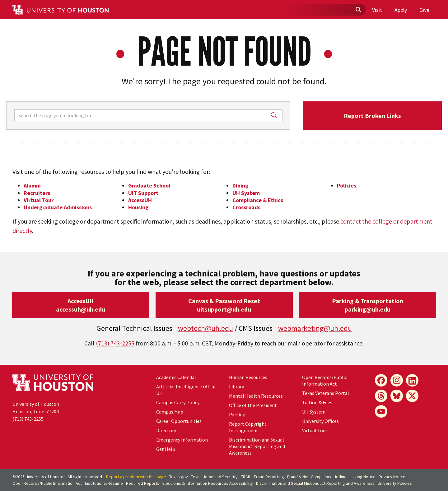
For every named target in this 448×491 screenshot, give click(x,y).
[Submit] (358, 10)
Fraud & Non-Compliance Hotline (317, 477)
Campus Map (170, 412)
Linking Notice (363, 477)
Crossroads (246, 207)
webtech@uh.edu (205, 328)
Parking (237, 415)
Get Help (166, 449)
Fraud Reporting (269, 477)
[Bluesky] (397, 396)
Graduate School (149, 185)
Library (236, 387)
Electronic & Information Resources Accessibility (208, 483)
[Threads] (381, 396)
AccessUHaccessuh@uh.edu (81, 305)
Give (424, 10)
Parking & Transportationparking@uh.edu (368, 305)
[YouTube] (381, 411)
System (314, 412)
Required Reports (143, 483)
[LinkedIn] (412, 380)
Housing (138, 207)
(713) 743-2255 (115, 343)
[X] (412, 396)
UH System (246, 193)
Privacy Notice (392, 477)
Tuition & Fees (317, 402)
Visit (377, 10)
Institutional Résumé (104, 483)
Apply (401, 10)
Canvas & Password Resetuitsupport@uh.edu (224, 305)
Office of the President (253, 405)
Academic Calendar (176, 377)
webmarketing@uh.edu (315, 328)
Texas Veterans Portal (326, 393)
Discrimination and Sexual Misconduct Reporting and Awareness (257, 446)
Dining (240, 185)
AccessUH (140, 200)
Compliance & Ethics (258, 200)
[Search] (142, 115)
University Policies (395, 483)
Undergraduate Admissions (58, 207)
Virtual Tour (39, 200)
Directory (166, 430)
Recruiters (37, 193)
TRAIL (246, 477)
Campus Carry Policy (178, 402)
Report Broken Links (372, 116)
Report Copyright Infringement (248, 427)
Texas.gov (179, 477)
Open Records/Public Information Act (324, 380)
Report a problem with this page (136, 477)
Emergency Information (182, 440)
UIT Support (143, 193)
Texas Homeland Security (214, 477)
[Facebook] (381, 380)
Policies (347, 185)
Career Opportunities (179, 421)
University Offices (320, 421)
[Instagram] (397, 380)
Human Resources (248, 377)
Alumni (32, 185)
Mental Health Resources (256, 396)
